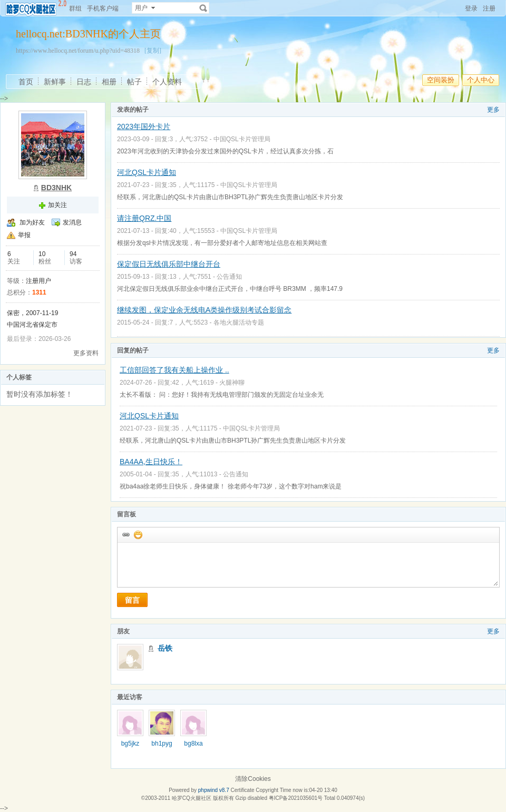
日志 (84, 82)
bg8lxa (193, 743)
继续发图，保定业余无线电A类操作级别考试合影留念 (204, 310)
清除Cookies (253, 779)
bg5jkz (130, 743)
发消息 (72, 222)
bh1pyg (162, 743)
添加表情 (138, 534)
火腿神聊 (232, 383)
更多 (493, 110)
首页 (26, 82)
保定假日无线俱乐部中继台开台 (169, 264)
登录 (471, 8)
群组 (75, 8)
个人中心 (481, 80)
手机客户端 (103, 8)
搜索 (203, 8)
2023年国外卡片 (144, 126)
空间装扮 (441, 80)
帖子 (134, 82)
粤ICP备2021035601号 (296, 798)
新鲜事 (55, 82)
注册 (489, 8)
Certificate (242, 790)
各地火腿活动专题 (239, 322)
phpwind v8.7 (214, 790)
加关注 (57, 205)
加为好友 (32, 222)
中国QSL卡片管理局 (242, 139)
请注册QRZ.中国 (144, 218)
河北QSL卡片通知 (147, 172)
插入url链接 (125, 534)
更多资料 (86, 353)
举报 (24, 235)
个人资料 (167, 82)
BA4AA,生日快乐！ (151, 462)
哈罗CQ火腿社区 (192, 798)
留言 (132, 600)
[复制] (153, 51)
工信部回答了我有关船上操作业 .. (174, 370)
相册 (109, 82)
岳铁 (165, 648)
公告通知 (229, 277)
